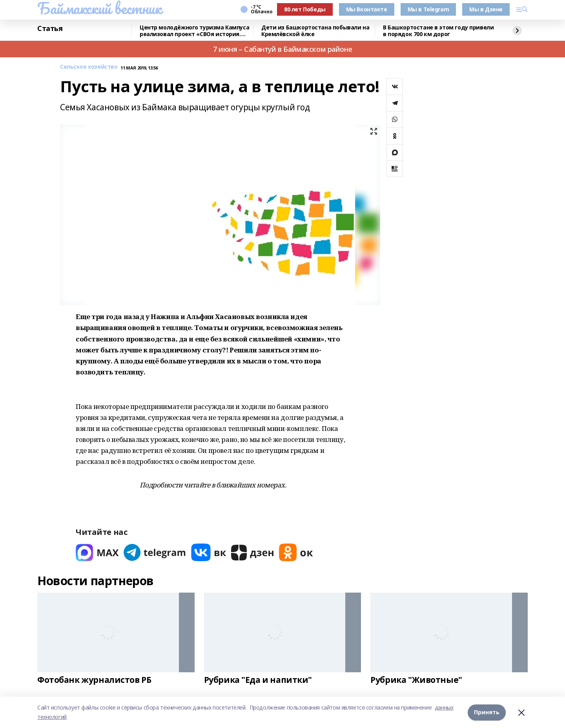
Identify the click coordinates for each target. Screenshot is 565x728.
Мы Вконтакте (367, 9)
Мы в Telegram (428, 9)
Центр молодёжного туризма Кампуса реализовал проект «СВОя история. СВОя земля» (194, 31)
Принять (487, 712)
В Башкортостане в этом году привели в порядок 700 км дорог (438, 31)
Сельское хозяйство (89, 67)
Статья (50, 29)
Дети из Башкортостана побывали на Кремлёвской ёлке (315, 31)
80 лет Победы (305, 9)
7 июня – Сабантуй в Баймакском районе (282, 49)
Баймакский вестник (99, 8)
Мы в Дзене (486, 9)
